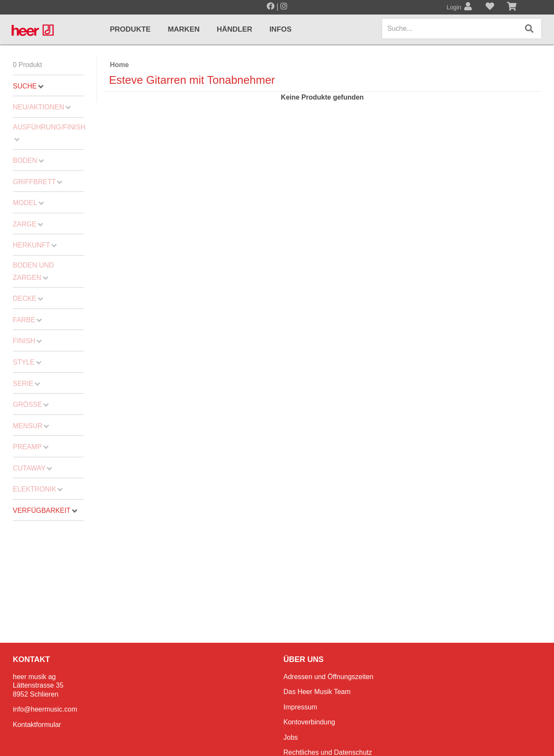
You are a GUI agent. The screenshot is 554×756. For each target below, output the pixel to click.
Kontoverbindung (309, 722)
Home (119, 65)
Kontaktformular (37, 725)
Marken (184, 29)
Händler (234, 29)
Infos (280, 29)
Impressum (300, 707)
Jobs (291, 737)
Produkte (130, 29)
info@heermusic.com (45, 709)
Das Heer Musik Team (317, 692)
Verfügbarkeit (45, 510)
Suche (28, 86)
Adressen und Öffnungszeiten (329, 677)
